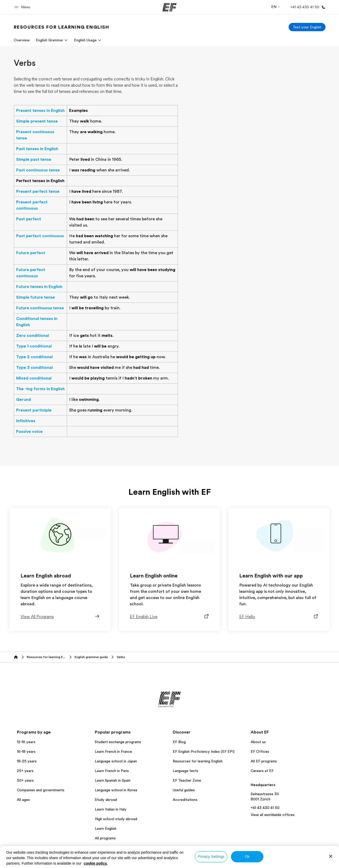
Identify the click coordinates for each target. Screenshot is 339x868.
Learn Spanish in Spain (113, 780)
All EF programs (264, 761)
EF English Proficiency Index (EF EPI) (204, 751)
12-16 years (26, 742)
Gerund (24, 400)
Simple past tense (34, 159)
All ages (23, 800)
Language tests (185, 771)
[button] (23, 7)
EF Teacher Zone (187, 780)
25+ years (25, 771)
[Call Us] (307, 7)
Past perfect (29, 219)
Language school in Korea (116, 790)
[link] (62, 27)
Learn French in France (113, 751)
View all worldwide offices (273, 815)
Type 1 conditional (34, 346)
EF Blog (179, 742)
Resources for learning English (198, 761)
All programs (105, 838)
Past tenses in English (37, 149)
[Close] (331, 856)
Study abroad (106, 800)
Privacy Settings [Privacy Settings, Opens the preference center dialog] (211, 857)
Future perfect (31, 253)
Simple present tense (37, 121)
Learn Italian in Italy (111, 809)
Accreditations (185, 800)
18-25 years (27, 761)
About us (258, 742)
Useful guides (184, 790)
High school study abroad (116, 819)
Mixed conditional (34, 378)
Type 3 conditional (34, 368)
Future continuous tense (40, 308)
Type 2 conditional (34, 357)
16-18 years (26, 751)
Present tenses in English (40, 111)
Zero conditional (32, 336)
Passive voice (29, 432)
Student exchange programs (118, 742)
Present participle (34, 410)
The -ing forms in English (40, 389)
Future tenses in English (39, 287)
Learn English (106, 828)
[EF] (169, 7)
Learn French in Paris (112, 771)
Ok (247, 857)
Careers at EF (262, 771)
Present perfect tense (38, 191)
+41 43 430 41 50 (265, 808)
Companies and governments (41, 790)
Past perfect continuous (40, 236)
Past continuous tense (38, 170)
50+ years (25, 780)
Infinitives (26, 421)
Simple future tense (35, 297)
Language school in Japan (116, 761)
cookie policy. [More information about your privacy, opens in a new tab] (96, 863)
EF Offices (260, 751)
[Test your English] (307, 27)
